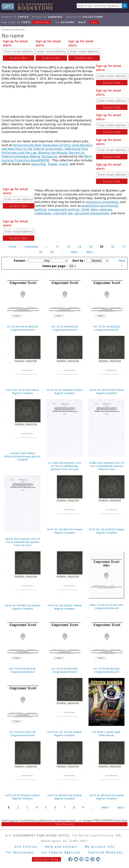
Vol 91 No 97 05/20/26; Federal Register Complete (22, 797)
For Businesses (20, 852)
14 (90, 247)
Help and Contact (61, 847)
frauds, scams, (59, 164)
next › (75, 252)
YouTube (87, 859)
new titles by (28, 22)
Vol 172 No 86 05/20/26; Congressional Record (106, 670)
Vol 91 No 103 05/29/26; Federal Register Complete (106, 531)
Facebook (70, 859)
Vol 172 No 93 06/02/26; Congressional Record (106, 328)
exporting (38, 164)
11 (57, 247)
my (65, 22)
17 (123, 247)
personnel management (92, 213)
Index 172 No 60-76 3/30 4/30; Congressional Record (106, 606)
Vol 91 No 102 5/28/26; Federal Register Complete (64, 607)
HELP (82, 22)
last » (90, 252)
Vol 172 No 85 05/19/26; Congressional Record (64, 670)
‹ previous (31, 247)
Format (20, 261)
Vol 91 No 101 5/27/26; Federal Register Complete (64, 734)
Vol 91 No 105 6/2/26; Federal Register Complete (22, 392)
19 (51, 252)
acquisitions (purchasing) (100, 206)
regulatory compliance (102, 202)
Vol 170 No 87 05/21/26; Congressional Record (23, 734)
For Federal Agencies (61, 852)
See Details (64, 824)
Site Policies (26, 847)
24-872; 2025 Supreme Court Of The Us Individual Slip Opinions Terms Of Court (23, 542)
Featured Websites (105, 852)
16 (112, 247)
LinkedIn (98, 859)
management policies (64, 209)
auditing (40, 209)
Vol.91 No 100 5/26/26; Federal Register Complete (106, 392)
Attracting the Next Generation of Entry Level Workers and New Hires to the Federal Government (47, 147)
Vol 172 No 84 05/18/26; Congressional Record (23, 670)
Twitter (76, 859)
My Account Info (100, 847)
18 (40, 252)
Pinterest (92, 859)
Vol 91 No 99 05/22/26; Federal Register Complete (106, 797)
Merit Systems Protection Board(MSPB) (47, 158)
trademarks (43, 213)
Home (5, 29)
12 (68, 247)
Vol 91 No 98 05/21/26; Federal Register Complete (64, 797)
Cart (94, 22)
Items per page (54, 266)
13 (79, 247)
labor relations (101, 209)
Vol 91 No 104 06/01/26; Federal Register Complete (64, 531)
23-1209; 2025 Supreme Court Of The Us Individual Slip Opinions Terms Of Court (64, 466)
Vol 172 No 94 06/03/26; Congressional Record (64, 328)
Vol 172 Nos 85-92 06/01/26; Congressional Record (23, 328)
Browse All (15, 17)
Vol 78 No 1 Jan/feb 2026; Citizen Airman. (106, 734)
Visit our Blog (46, 859)
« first (12, 247)
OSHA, (85, 209)
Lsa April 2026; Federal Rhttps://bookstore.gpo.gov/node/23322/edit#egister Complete (23, 456)
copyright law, (63, 213)
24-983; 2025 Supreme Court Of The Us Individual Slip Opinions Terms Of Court (106, 466)
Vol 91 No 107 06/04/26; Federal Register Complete (64, 392)
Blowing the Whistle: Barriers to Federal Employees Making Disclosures (43, 155)
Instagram (82, 859)
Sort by (78, 261)
